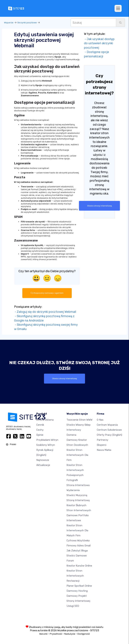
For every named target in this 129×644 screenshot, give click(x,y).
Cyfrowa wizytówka (78, 541)
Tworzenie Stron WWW (79, 420)
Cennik (40, 425)
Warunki (43, 634)
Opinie (40, 435)
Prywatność (56, 634)
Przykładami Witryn (47, 440)
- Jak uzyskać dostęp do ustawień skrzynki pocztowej (99, 43)
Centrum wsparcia (107, 425)
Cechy (40, 430)
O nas (100, 420)
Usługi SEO (73, 606)
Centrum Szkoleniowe (109, 430)
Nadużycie (70, 634)
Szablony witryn (46, 445)
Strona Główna (45, 420)
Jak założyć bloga (77, 551)
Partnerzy (102, 440)
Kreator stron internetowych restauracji (75, 576)
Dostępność (84, 634)
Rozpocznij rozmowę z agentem (47, 293)
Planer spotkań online (79, 586)
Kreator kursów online (79, 566)
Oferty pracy (109, 435)
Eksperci (102, 445)
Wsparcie (9, 23)
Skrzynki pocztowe (27, 23)
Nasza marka (104, 450)
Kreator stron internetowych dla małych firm (77, 530)
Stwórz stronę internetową (99, 206)
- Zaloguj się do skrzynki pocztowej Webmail (45, 312)
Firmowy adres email (79, 546)
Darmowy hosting (77, 591)
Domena (71, 435)
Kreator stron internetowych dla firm (77, 455)
